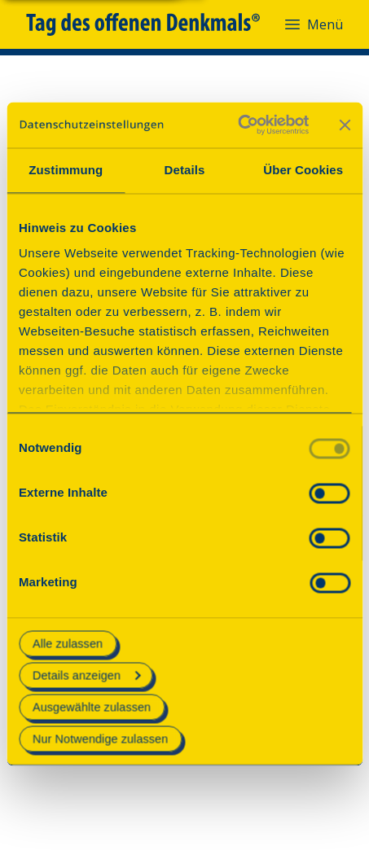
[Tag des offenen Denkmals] (154, 24)
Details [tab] (185, 170)
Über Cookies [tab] (303, 170)
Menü (313, 24)
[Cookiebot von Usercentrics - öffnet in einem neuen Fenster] (237, 125)
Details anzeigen (86, 675)
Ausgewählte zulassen (92, 707)
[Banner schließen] (345, 125)
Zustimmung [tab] (66, 170)
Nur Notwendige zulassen (100, 739)
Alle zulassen (68, 643)
